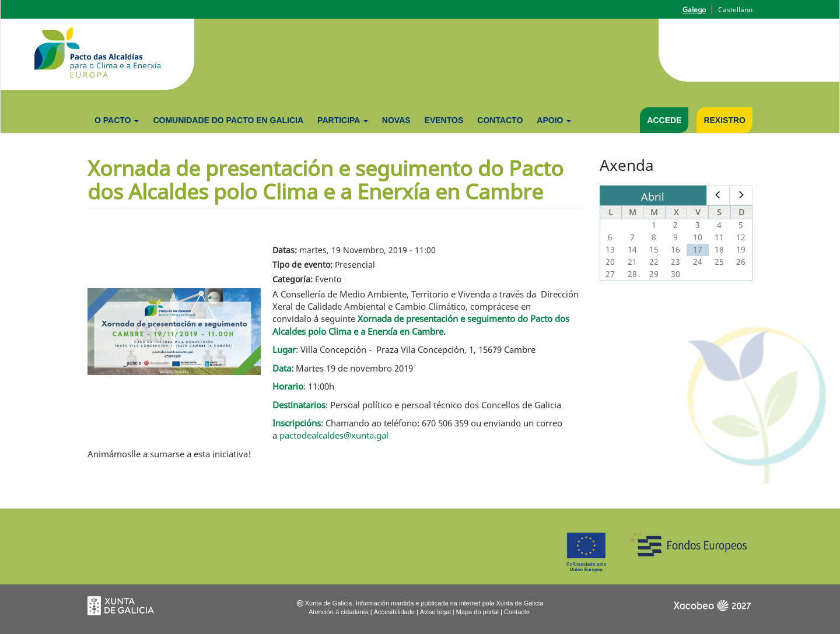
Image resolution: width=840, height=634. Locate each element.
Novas (396, 120)
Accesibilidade (394, 612)
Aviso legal (435, 612)
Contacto (500, 120)
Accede (664, 120)
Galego (694, 10)
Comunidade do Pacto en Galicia (228, 120)
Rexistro (724, 120)
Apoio (554, 120)
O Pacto (117, 120)
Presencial (355, 265)
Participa (343, 120)
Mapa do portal (477, 612)
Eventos (444, 120)
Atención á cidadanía (339, 612)
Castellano (735, 10)
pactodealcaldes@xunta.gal (334, 435)
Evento (328, 279)
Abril (653, 197)
